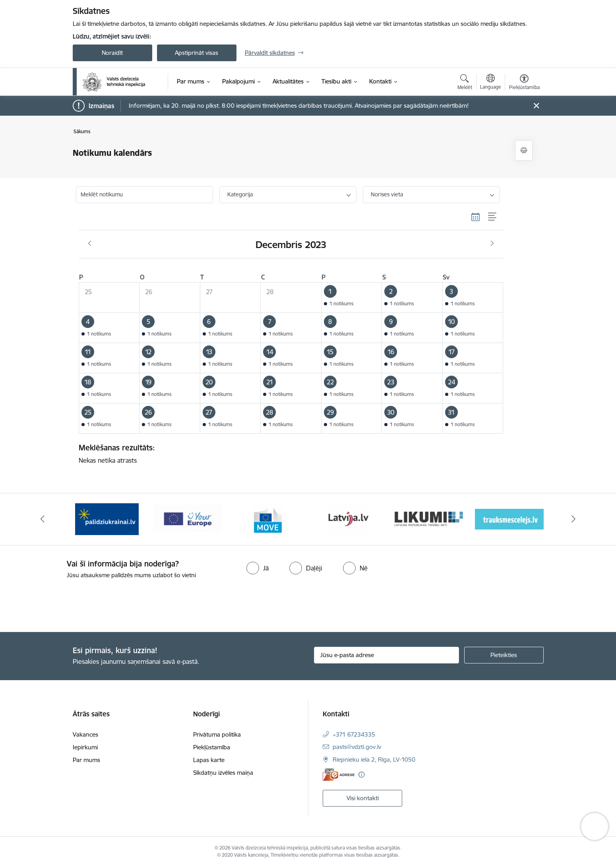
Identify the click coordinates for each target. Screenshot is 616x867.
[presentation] (66, 602)
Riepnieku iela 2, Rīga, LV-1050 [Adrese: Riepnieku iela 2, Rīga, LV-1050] (374, 759)
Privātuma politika (217, 734)
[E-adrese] (339, 775)
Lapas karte (209, 760)
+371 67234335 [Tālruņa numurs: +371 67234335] (354, 734)
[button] (352, 297)
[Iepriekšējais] (43, 519)
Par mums (86, 760)
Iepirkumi (85, 747)
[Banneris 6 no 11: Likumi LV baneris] (509, 519)
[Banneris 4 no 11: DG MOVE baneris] (348, 519)
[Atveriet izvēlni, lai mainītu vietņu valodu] (491, 83)
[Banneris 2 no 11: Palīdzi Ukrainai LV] (187, 519)
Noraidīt (112, 53)
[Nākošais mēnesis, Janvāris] (492, 244)
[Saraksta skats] (493, 217)
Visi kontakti (363, 798)
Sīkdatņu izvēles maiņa (223, 773)
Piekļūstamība (212, 747)
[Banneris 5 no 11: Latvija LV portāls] (429, 519)
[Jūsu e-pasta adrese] (386, 655)
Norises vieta (387, 194)
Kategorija (240, 194)
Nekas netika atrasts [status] (288, 454)
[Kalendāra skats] (476, 217)
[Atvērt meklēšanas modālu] (465, 83)
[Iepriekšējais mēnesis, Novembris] (90, 244)
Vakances (85, 734)
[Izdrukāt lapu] (524, 150)
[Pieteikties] (504, 655)
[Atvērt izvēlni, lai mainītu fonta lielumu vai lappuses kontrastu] (524, 83)
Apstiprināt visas (197, 53)
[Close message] (536, 106)
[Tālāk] (574, 519)
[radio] (258, 568)
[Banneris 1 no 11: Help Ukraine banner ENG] (107, 519)
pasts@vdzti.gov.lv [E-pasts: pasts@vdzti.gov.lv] (357, 747)
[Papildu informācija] (361, 775)
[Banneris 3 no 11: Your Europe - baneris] (268, 519)
